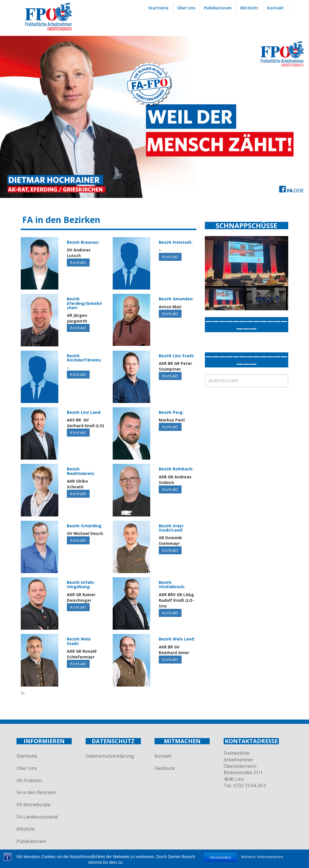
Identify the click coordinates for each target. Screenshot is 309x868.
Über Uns (186, 8)
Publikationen (218, 8)
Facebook (164, 768)
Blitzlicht (249, 8)
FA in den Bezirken (36, 792)
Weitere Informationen (262, 857)
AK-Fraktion (29, 780)
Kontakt (275, 8)
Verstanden (220, 857)
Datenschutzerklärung (109, 756)
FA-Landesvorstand (37, 817)
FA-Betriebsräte (33, 805)
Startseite (158, 8)
